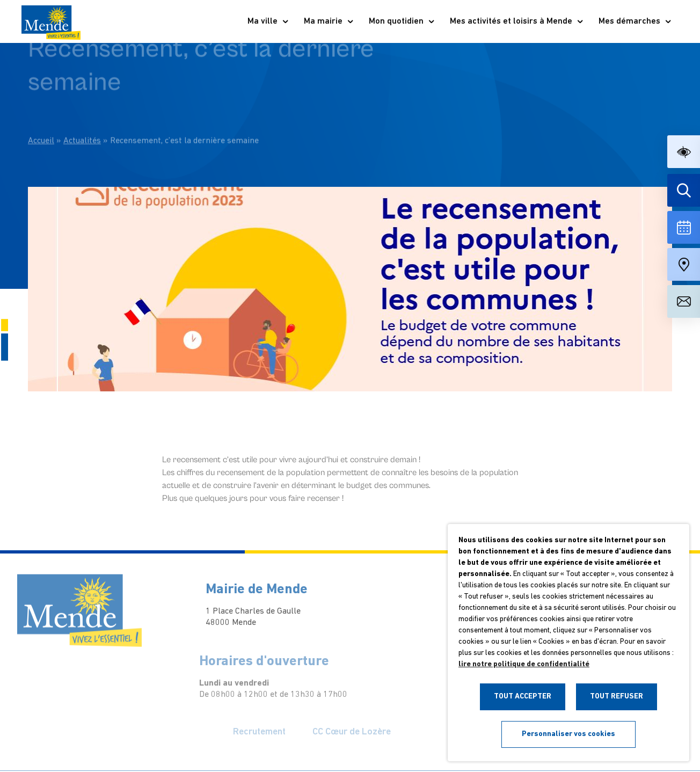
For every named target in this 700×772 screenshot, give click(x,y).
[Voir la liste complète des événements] (684, 227)
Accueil (41, 119)
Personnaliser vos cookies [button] (568, 734)
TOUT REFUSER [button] (617, 697)
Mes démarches (635, 21)
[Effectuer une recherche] (684, 190)
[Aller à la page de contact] (684, 301)
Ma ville (268, 21)
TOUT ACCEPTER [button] (523, 697)
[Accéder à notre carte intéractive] (684, 264)
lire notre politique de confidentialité (524, 664)
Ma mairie (329, 21)
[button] (684, 152)
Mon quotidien (402, 21)
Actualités (82, 119)
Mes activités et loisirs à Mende (517, 21)
